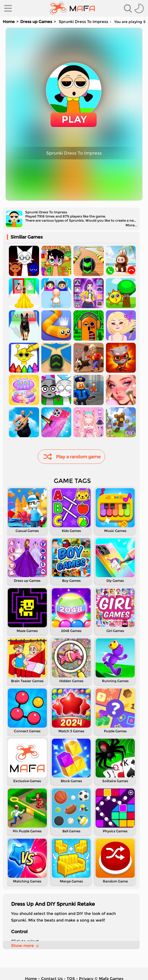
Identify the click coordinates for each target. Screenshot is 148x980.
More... (131, 225)
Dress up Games (36, 22)
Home (9, 22)
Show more (25, 946)
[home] (72, 8)
